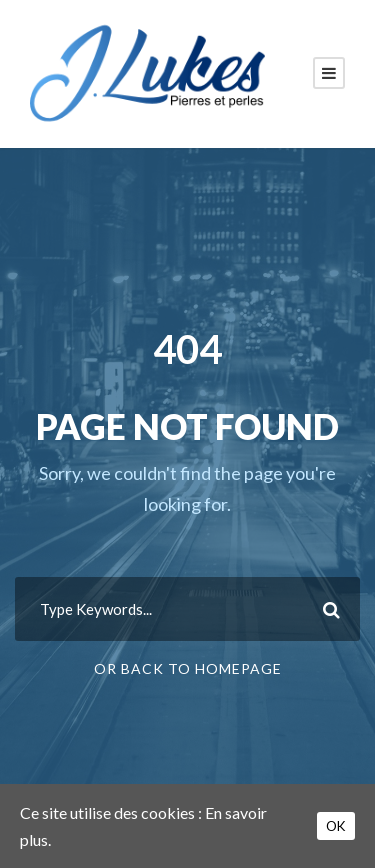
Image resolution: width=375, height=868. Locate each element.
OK (336, 826)
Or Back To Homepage (188, 668)
